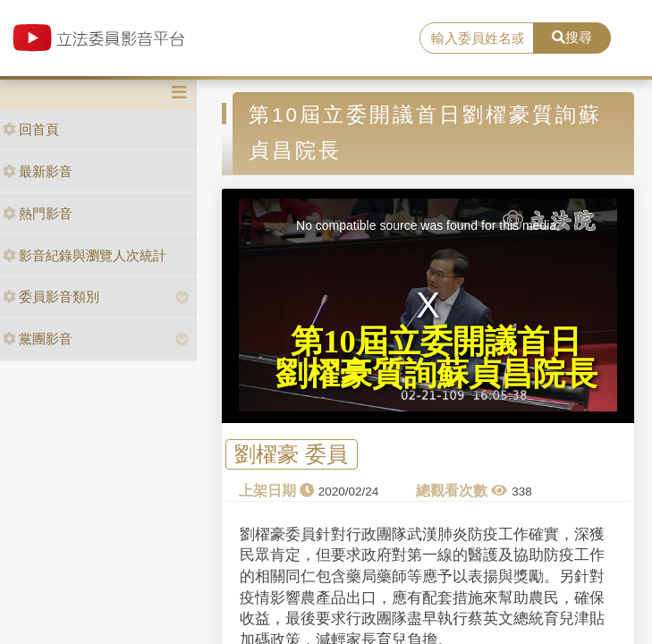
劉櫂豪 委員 (291, 454)
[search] (477, 38)
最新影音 (38, 171)
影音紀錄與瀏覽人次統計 (85, 255)
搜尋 (572, 37)
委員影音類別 (51, 297)
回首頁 (31, 129)
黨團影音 (38, 339)
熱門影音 (38, 213)
